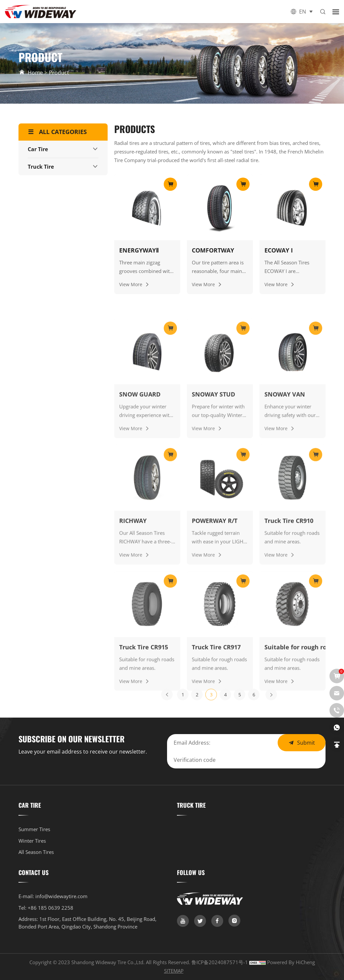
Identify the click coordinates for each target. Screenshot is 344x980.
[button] (336, 12)
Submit (306, 743)
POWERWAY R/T (215, 627)
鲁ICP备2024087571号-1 (220, 962)
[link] (183, 921)
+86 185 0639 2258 (51, 908)
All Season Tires (36, 852)
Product (59, 73)
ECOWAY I (279, 250)
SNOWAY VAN (285, 501)
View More (131, 285)
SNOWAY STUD (213, 501)
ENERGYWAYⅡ (139, 250)
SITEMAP (174, 971)
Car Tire (38, 149)
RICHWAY (133, 627)
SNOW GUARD (140, 501)
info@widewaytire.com (61, 896)
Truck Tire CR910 (289, 627)
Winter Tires (32, 841)
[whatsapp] (337, 727)
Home (35, 72)
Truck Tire (41, 167)
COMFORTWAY (213, 250)
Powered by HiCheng (291, 962)
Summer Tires (34, 829)
